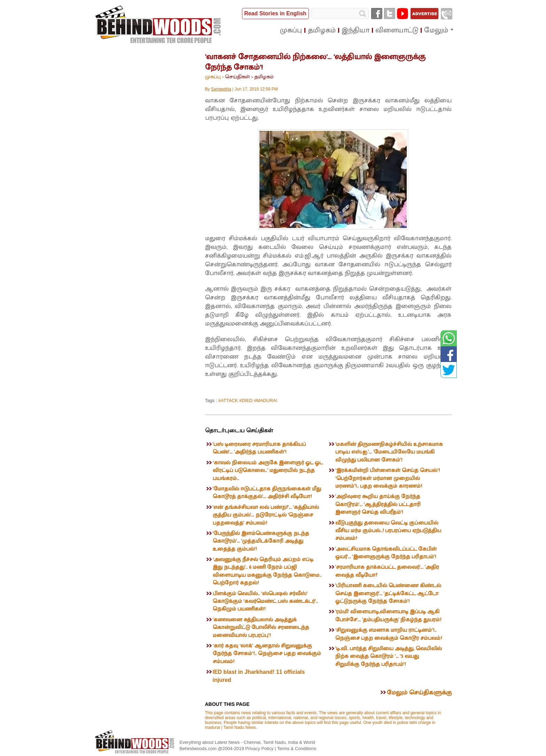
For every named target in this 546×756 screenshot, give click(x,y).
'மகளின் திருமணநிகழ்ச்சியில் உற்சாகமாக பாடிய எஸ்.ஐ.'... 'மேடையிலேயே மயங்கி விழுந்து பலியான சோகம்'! (389, 452)
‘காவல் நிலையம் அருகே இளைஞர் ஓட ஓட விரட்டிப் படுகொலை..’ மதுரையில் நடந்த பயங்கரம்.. (268, 471)
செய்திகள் (237, 77)
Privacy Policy (260, 749)
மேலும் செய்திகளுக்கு (419, 693)
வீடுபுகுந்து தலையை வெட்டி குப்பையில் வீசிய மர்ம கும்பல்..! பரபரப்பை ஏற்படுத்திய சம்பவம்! (388, 531)
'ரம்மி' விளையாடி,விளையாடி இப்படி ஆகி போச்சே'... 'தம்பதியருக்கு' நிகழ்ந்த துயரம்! (388, 616)
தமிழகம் (264, 77)
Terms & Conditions (297, 749)
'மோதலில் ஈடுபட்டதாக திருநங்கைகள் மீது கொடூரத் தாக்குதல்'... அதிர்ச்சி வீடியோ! (267, 493)
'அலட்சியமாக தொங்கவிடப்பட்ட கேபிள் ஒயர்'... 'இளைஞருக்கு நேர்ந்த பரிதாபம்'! (386, 553)
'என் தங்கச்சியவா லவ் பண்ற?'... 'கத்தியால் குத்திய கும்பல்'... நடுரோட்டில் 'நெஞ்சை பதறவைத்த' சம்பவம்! (266, 515)
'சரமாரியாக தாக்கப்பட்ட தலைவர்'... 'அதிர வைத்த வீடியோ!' (387, 571)
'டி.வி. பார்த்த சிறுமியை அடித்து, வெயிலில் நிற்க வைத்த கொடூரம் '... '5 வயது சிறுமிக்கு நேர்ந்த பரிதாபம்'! (389, 656)
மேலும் (436, 30)
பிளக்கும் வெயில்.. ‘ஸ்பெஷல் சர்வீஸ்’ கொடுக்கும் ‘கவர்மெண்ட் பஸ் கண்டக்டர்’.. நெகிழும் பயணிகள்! (265, 601)
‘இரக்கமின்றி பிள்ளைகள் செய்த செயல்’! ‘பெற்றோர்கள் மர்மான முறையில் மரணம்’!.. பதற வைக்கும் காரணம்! (388, 478)
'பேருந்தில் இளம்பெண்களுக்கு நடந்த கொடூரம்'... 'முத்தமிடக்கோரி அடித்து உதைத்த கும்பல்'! (261, 541)
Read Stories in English (275, 13)
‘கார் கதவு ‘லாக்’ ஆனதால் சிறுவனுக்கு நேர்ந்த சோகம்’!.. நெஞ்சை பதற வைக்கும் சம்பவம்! (267, 654)
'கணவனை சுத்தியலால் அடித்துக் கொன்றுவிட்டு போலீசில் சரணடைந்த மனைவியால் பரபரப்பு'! (261, 628)
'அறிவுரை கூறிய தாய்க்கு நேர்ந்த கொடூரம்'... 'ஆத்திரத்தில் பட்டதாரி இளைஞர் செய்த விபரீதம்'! (378, 504)
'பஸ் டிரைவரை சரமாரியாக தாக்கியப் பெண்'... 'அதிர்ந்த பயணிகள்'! (259, 448)
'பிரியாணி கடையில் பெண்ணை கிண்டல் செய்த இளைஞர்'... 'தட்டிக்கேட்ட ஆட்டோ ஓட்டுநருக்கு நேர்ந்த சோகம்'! (388, 593)
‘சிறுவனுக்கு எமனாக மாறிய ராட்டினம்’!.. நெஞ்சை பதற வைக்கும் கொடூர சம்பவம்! (389, 634)
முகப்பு (213, 77)
